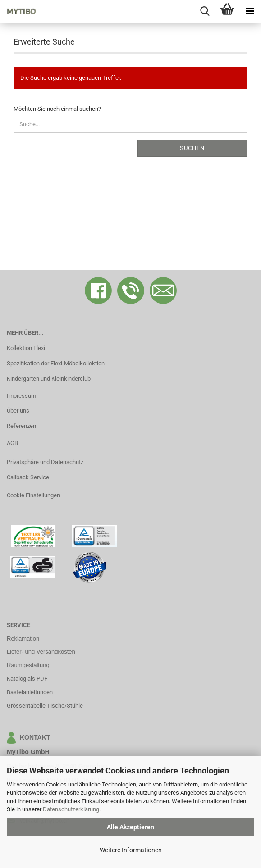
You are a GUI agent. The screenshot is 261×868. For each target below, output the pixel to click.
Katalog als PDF (27, 679)
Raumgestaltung (28, 665)
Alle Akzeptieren (130, 827)
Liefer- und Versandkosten (41, 652)
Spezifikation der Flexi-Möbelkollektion (56, 363)
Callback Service (28, 477)
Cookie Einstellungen (33, 495)
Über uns (18, 411)
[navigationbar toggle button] (250, 11)
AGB (12, 443)
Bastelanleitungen (30, 692)
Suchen (192, 148)
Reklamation (23, 639)
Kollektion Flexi (26, 348)
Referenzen (21, 426)
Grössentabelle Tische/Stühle (45, 706)
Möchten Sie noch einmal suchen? (57, 109)
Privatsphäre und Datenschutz (45, 462)
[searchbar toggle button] (205, 11)
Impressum (21, 396)
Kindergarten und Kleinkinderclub (49, 379)
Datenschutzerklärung (71, 809)
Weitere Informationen (131, 850)
